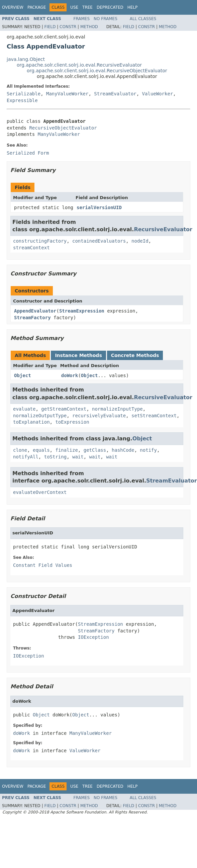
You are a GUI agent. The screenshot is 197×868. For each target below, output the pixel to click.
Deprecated (110, 7)
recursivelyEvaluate (99, 416)
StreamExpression (82, 311)
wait (78, 457)
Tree (87, 7)
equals (41, 450)
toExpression (72, 422)
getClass (95, 450)
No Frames (106, 19)
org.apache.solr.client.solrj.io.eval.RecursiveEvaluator (79, 65)
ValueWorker (158, 94)
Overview (13, 7)
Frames (82, 19)
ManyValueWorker (67, 94)
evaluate (24, 409)
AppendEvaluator (35, 311)
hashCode (123, 450)
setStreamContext (154, 416)
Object (23, 375)
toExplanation (31, 422)
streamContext (31, 248)
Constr (68, 27)
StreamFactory (32, 318)
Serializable (24, 94)
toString (55, 457)
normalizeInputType (117, 409)
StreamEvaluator (115, 94)
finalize (66, 450)
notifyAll (26, 457)
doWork (70, 375)
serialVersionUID (99, 207)
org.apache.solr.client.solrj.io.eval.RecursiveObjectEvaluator (97, 71)
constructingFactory (40, 241)
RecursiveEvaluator (163, 229)
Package (37, 7)
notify (148, 450)
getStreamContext (64, 409)
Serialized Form (28, 153)
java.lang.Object (26, 59)
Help (133, 7)
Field (50, 27)
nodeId (140, 241)
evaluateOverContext (40, 492)
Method (89, 27)
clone (20, 450)
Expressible (22, 100)
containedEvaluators (99, 241)
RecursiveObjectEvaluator (63, 128)
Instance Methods (78, 355)
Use (74, 7)
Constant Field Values (43, 565)
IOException (93, 637)
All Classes (143, 19)
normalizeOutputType (40, 416)
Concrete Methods (135, 355)
